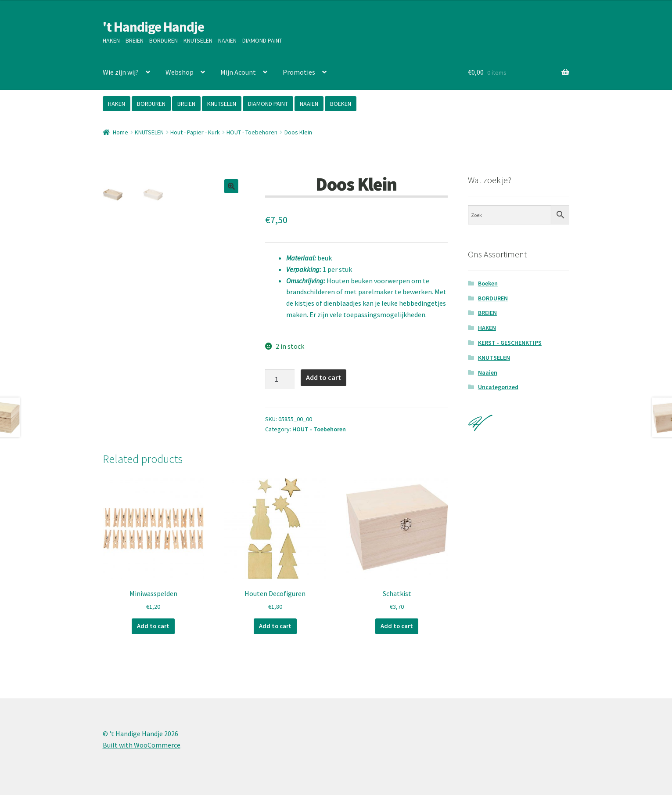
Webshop (180, 72)
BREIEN (186, 104)
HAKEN (117, 104)
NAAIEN (309, 104)
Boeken (488, 283)
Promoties (299, 72)
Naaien (488, 372)
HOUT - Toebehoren (252, 132)
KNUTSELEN (222, 104)
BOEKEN (341, 104)
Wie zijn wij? (121, 72)
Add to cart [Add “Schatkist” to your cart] (397, 626)
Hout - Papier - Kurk (195, 132)
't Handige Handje (153, 27)
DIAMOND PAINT (268, 104)
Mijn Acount (238, 72)
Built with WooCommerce (142, 744)
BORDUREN (151, 104)
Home (120, 132)
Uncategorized (498, 387)
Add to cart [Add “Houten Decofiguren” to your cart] (275, 626)
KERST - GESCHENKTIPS (510, 343)
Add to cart (323, 377)
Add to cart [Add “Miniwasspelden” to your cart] (153, 626)
